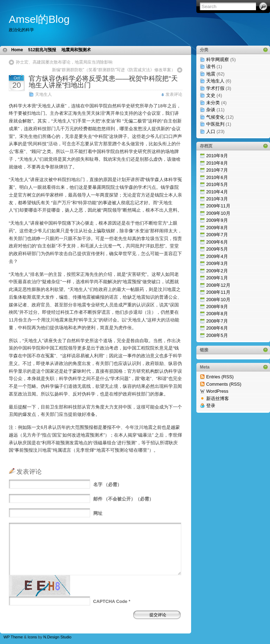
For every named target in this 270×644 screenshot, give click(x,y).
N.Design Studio (57, 637)
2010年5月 (217, 184)
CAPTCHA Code (110, 601)
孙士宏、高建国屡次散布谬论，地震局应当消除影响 (64, 62)
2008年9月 (217, 307)
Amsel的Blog (39, 19)
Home (17, 50)
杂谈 (211, 110)
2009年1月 (217, 278)
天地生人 (43, 94)
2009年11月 (218, 206)
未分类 (213, 103)
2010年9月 (217, 156)
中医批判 (215, 124)
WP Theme (13, 637)
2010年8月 (217, 163)
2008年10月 (218, 300)
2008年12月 (218, 285)
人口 (211, 131)
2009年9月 (217, 220)
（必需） (108, 484)
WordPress (217, 391)
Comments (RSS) (224, 384)
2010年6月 (217, 177)
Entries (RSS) (220, 377)
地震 (211, 74)
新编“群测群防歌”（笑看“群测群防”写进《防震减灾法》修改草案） (114, 70)
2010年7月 (217, 170)
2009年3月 (217, 263)
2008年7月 (217, 321)
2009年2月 (217, 271)
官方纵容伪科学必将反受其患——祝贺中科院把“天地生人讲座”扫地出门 (103, 82)
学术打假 (215, 88)
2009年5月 (217, 249)
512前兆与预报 (42, 50)
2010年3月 (217, 199)
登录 (211, 406)
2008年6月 (217, 328)
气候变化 (215, 117)
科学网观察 (218, 59)
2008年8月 (217, 314)
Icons (32, 637)
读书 (211, 67)
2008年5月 (217, 335)
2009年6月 (217, 242)
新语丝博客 (218, 399)
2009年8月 (217, 228)
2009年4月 (217, 256)
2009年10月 (218, 213)
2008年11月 (218, 292)
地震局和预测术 (76, 50)
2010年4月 (217, 192)
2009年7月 (217, 235)
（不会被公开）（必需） (124, 499)
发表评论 (174, 94)
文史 (211, 95)
